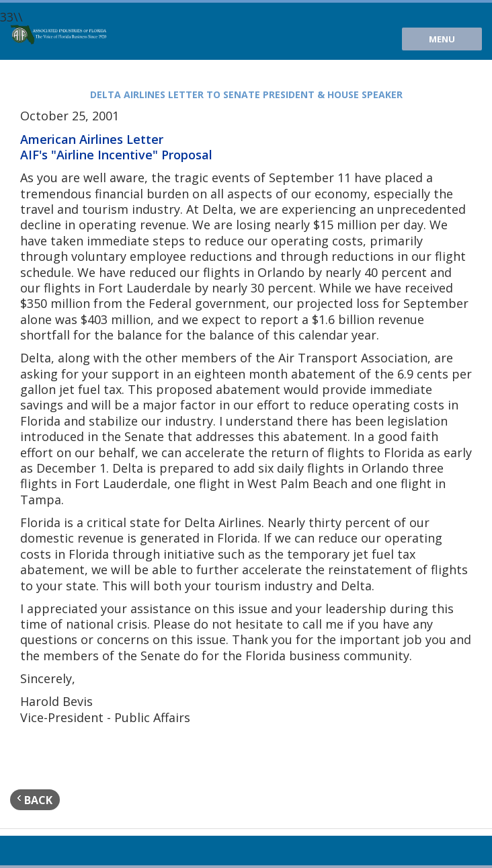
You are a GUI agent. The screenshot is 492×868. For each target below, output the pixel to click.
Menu (442, 39)
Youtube (19, 851)
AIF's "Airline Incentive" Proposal (116, 155)
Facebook (63, 851)
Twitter (41, 851)
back (35, 800)
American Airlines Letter (92, 139)
